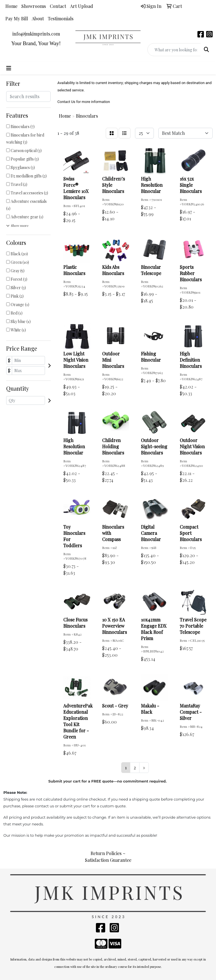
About (38, 18)
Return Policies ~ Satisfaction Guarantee (108, 857)
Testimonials (61, 18)
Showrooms (34, 6)
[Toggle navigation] (9, 68)
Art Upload (82, 6)
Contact (58, 6)
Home (11, 6)
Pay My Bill (17, 18)
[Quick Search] (174, 50)
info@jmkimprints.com (36, 34)
